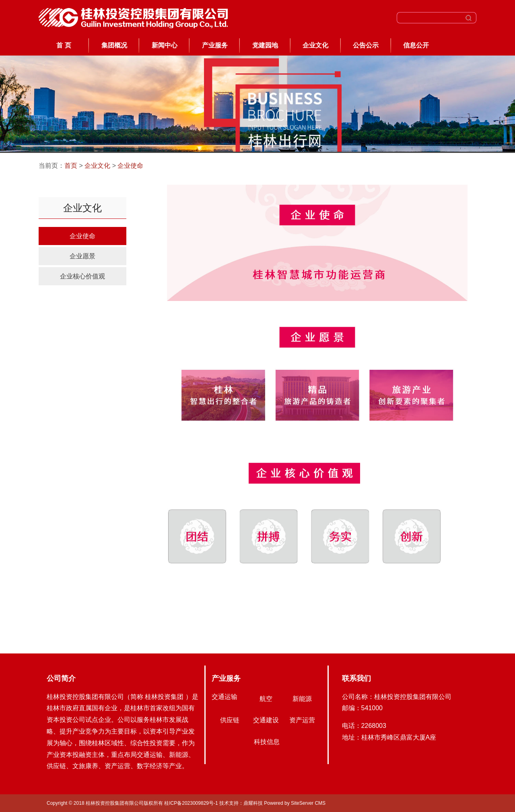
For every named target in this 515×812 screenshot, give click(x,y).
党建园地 (265, 45)
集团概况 (114, 45)
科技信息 (267, 742)
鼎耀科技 (253, 803)
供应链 (230, 720)
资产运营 (302, 720)
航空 (266, 699)
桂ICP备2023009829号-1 (192, 803)
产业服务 (215, 45)
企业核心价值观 (82, 276)
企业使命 (130, 166)
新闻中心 (165, 45)
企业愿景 (82, 256)
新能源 (302, 699)
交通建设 (266, 720)
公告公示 (366, 45)
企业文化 (315, 45)
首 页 (64, 45)
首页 (71, 166)
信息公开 (416, 45)
